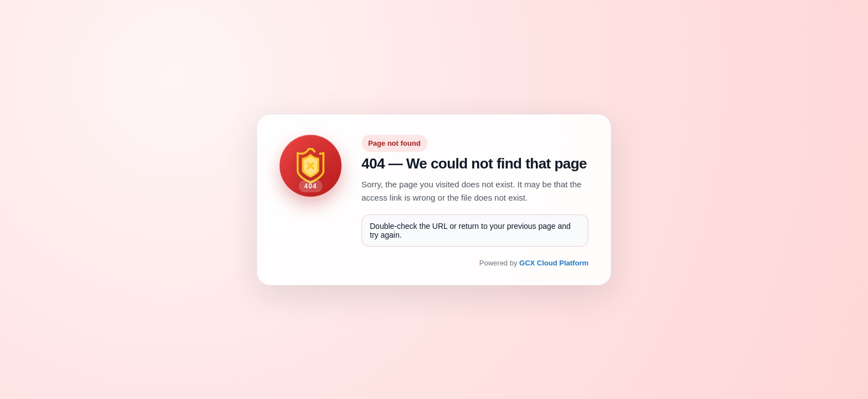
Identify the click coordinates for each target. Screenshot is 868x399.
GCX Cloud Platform (554, 263)
